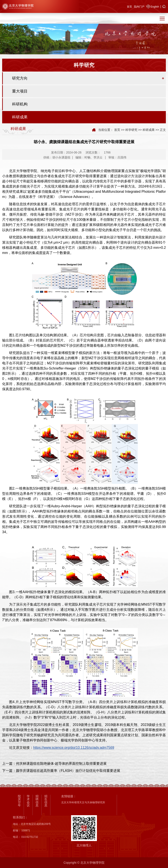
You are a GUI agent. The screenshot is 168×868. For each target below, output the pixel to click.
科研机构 (20, 104)
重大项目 (20, 91)
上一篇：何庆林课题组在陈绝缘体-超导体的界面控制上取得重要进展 (54, 764)
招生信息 (46, 801)
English (155, 7)
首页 (129, 7)
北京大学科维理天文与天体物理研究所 (83, 802)
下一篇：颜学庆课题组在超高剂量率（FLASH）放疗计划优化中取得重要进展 (61, 771)
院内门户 (139, 7)
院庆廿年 (19, 801)
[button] (164, 7)
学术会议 (28, 801)
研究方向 (20, 78)
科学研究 (131, 130)
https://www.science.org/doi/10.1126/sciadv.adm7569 (74, 748)
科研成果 (20, 117)
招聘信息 (37, 801)
